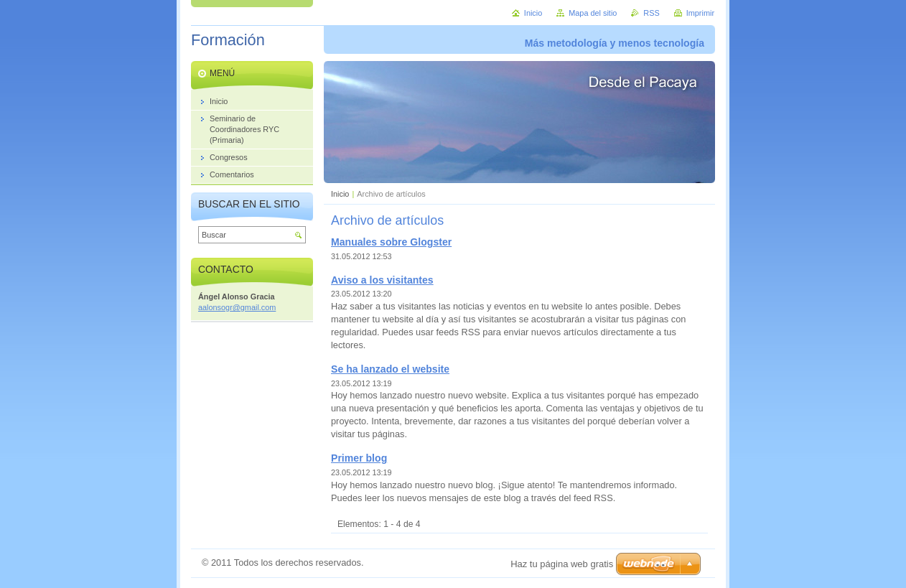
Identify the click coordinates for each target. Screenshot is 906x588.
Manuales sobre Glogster (391, 242)
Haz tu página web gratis (562, 564)
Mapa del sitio (593, 13)
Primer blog (359, 458)
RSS (651, 13)
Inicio (340, 194)
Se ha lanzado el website (390, 369)
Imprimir (700, 13)
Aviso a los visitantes (382, 280)
